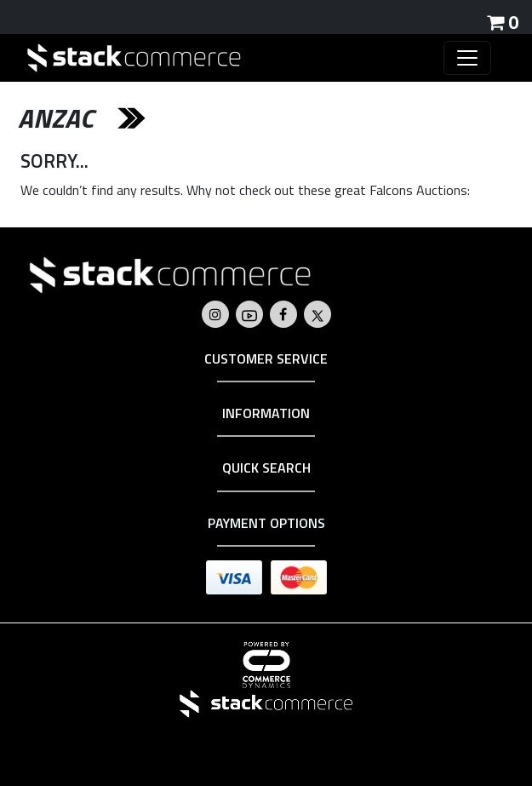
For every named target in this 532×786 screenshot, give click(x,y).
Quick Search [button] (266, 468)
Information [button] (266, 413)
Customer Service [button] (266, 359)
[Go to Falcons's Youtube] (249, 314)
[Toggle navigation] (467, 58)
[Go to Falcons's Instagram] (215, 314)
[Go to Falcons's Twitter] (317, 314)
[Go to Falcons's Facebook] (283, 314)
